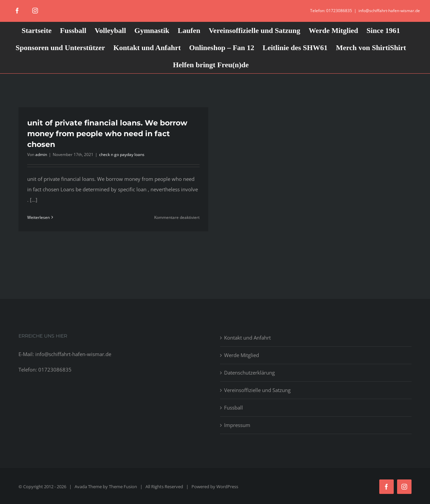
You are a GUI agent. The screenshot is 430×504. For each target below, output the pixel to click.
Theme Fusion (123, 487)
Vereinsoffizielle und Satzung (257, 390)
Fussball (233, 408)
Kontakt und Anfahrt (247, 338)
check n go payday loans (122, 154)
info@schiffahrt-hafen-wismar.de (389, 11)
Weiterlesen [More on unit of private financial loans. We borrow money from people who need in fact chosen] (38, 217)
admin (41, 154)
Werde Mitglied (242, 355)
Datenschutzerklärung (249, 373)
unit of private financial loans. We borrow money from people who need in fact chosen (107, 134)
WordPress (227, 487)
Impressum (237, 425)
